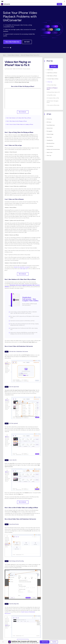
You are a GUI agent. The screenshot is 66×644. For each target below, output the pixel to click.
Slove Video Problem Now (12, 42)
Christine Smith (9, 69)
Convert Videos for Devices (13, 55)
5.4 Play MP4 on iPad (51, 95)
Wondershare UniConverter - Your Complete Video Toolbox (30, 299)
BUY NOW (27, 42)
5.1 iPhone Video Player (52, 85)
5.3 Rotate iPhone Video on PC (53, 92)
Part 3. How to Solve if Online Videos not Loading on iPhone (21, 124)
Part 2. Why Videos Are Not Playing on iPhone (17, 121)
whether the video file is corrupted (22, 267)
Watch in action (7, 47)
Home (4, 55)
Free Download (23, 112)
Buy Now (54, 642)
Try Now (59, 4)
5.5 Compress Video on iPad (53, 98)
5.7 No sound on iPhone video (53, 105)
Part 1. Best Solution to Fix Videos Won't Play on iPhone (20, 118)
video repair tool (24, 269)
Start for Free (45, 642)
